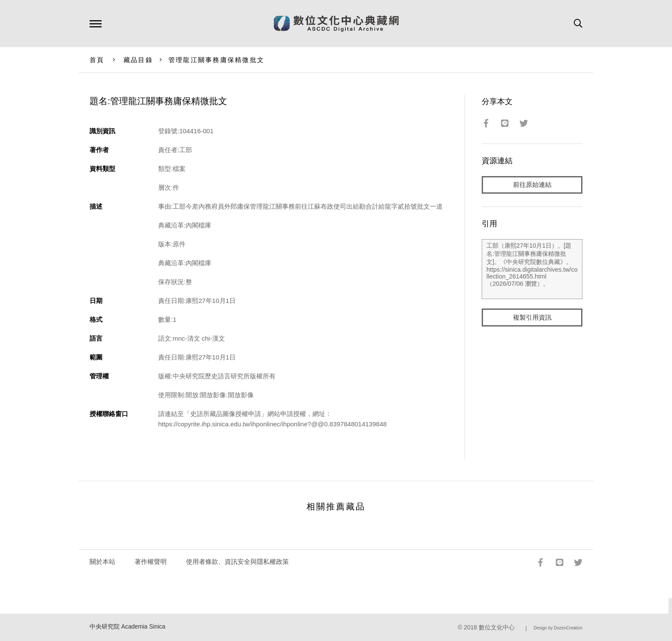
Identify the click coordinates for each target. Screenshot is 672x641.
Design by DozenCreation (558, 628)
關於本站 (102, 562)
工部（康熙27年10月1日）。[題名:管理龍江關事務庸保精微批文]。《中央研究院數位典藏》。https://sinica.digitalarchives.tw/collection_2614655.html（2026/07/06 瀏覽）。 (532, 270)
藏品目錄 (138, 60)
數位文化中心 (497, 628)
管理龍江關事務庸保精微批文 (216, 60)
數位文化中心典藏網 (336, 24)
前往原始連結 (532, 185)
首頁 (97, 60)
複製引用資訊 (532, 318)
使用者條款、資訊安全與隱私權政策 (237, 562)
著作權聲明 (151, 562)
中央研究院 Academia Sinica (127, 627)
